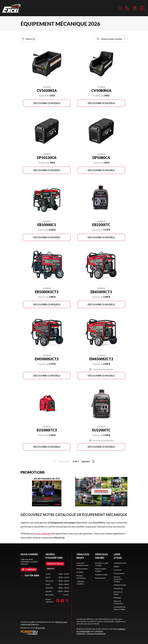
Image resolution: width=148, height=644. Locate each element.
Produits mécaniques (81, 577)
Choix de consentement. (96, 634)
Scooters (80, 572)
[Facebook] (58, 601)
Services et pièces (118, 593)
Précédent (61, 461)
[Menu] (142, 8)
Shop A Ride (40, 628)
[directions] (135, 8)
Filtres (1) (28, 39)
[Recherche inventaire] (120, 8)
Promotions (118, 588)
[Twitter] (67, 601)
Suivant (89, 461)
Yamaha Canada (120, 585)
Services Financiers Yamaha (118, 579)
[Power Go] (46, 632)
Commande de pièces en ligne (120, 608)
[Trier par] (112, 39)
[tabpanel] (57, 584)
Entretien (117, 598)
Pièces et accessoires (118, 602)
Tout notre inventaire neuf (82, 564)
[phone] (128, 8)
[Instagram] (62, 601)
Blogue (117, 566)
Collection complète (80, 583)
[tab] (55, 564)
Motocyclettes (82, 569)
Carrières (118, 570)
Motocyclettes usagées (101, 570)
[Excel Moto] (17, 8)
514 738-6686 (30, 575)
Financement (100, 578)
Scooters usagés (101, 575)
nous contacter (44, 533)
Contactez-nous (120, 563)
